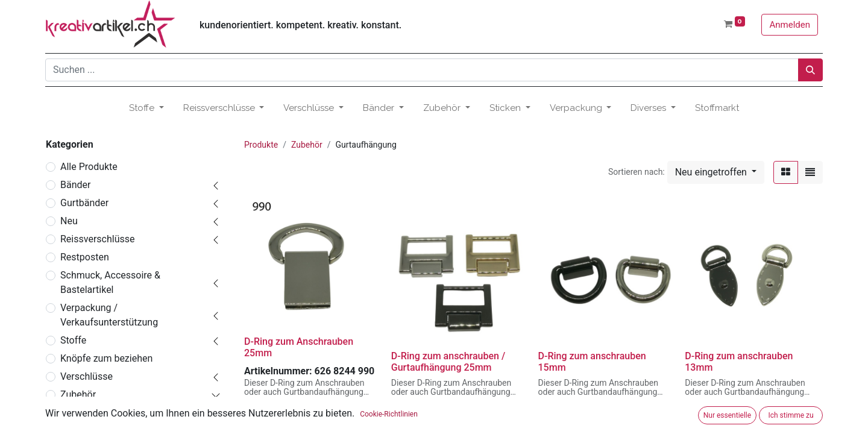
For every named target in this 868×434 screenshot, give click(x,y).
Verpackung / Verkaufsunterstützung (109, 315)
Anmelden (790, 25)
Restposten (85, 257)
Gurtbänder (84, 203)
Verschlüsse (86, 376)
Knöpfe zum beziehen (106, 358)
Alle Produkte (89, 167)
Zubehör (78, 395)
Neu (69, 221)
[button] (716, 172)
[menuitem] (717, 108)
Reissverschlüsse (97, 239)
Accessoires (91, 413)
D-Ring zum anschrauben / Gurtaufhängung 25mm (448, 362)
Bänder (75, 185)
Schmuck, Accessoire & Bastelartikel (110, 282)
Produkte (261, 145)
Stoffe (73, 340)
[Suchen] (810, 70)
